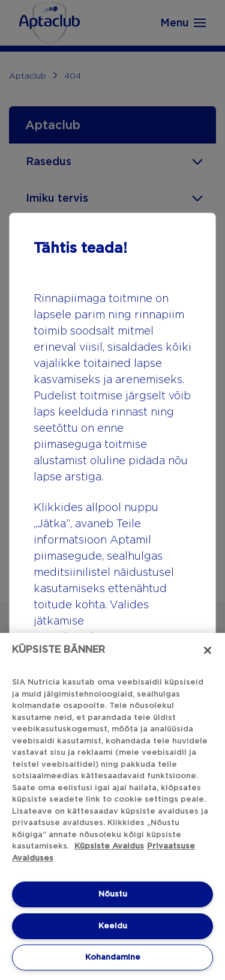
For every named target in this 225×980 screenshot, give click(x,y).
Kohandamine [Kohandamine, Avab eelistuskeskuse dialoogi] (113, 957)
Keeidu (113, 926)
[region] (112, 806)
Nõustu (113, 894)
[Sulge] (208, 650)
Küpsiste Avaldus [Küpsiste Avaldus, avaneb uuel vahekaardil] (109, 846)
